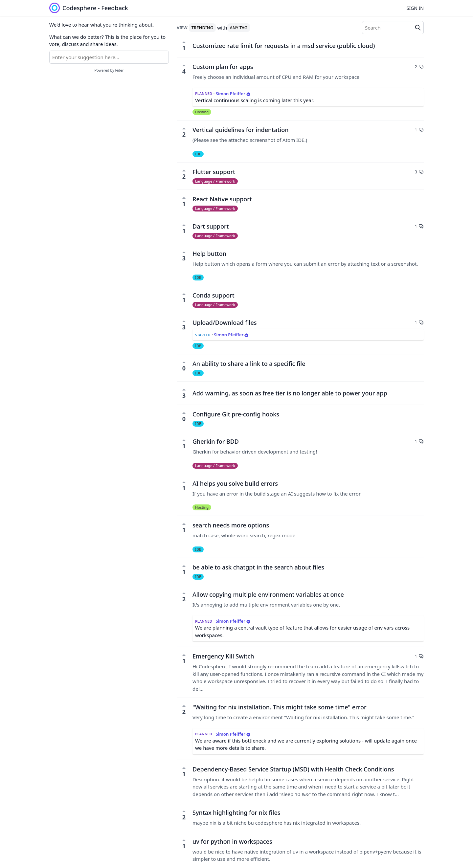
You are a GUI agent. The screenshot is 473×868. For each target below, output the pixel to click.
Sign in (415, 8)
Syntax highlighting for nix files (236, 812)
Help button (209, 254)
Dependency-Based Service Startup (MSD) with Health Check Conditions (293, 769)
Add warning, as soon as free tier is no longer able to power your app (290, 393)
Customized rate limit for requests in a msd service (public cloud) (284, 46)
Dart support (211, 226)
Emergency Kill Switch (223, 656)
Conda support (214, 295)
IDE (198, 154)
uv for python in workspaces (232, 841)
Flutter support (214, 172)
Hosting (202, 112)
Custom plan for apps (223, 67)
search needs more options (231, 525)
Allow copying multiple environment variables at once (268, 594)
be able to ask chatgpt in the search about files (258, 567)
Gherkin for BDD (216, 441)
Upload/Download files (225, 323)
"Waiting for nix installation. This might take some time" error (280, 707)
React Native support (222, 199)
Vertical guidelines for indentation (241, 130)
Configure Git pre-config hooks (236, 414)
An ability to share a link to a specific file (249, 364)
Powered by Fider (109, 70)
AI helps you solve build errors (235, 483)
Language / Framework (215, 181)
